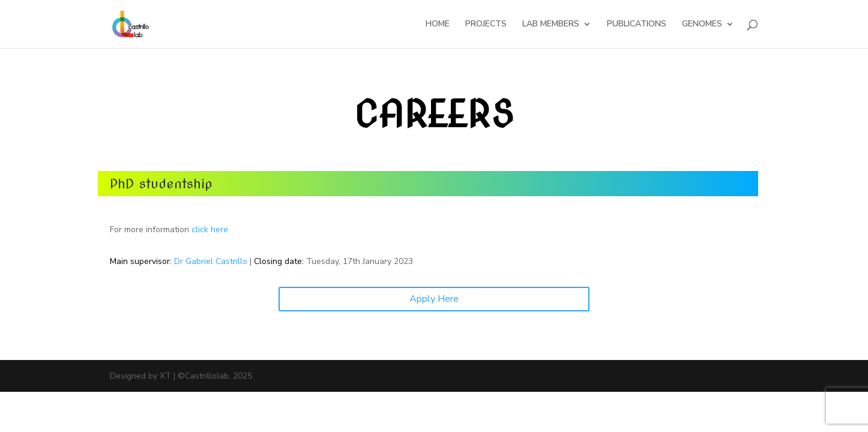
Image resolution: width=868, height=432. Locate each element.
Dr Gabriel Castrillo (211, 261)
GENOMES (702, 25)
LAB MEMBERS (551, 25)
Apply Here (434, 299)
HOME (438, 25)
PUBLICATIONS (637, 25)
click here (210, 229)
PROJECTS (486, 25)
